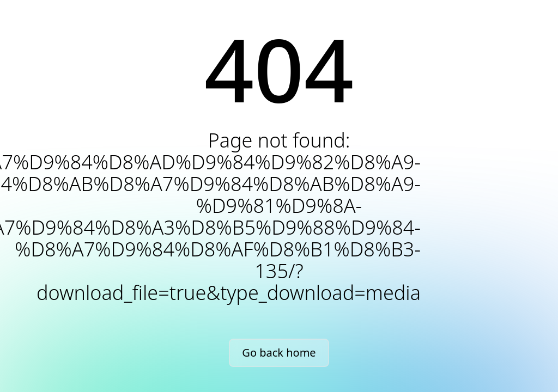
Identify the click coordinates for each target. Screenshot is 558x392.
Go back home (279, 353)
